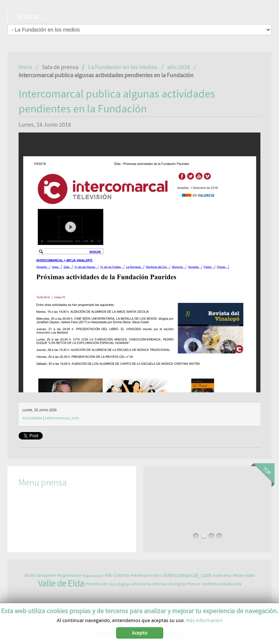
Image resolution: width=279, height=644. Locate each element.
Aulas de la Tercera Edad (234, 576)
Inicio (25, 67)
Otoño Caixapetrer (40, 576)
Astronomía (141, 584)
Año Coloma (117, 576)
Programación (70, 576)
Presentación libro (146, 576)
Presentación (96, 584)
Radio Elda (232, 584)
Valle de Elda (61, 583)
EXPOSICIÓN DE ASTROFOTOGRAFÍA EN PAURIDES (207, 493)
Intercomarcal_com (62, 418)
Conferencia (212, 584)
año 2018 (179, 67)
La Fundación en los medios (123, 67)
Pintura (194, 584)
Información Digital (169, 584)
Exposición (93, 576)
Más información (204, 621)
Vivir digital (119, 584)
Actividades (32, 418)
